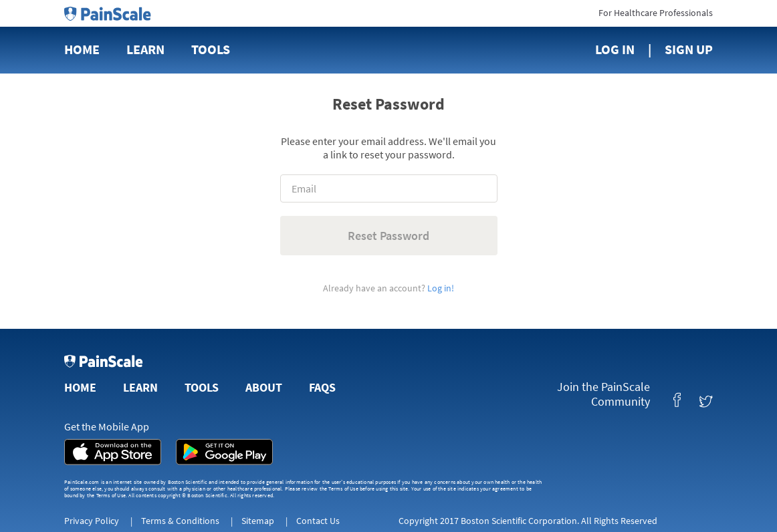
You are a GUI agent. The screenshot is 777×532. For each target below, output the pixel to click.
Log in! (441, 288)
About (264, 387)
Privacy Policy (92, 521)
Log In (615, 49)
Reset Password (388, 236)
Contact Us (318, 521)
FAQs (322, 387)
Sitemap (258, 521)
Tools (211, 49)
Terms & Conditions (180, 521)
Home (82, 49)
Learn (145, 49)
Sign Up (689, 49)
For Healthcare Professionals (656, 13)
